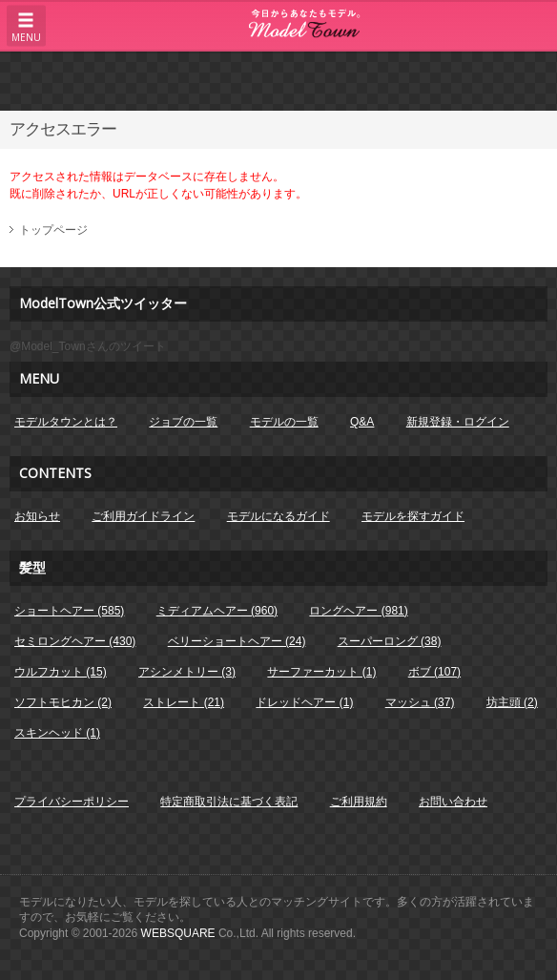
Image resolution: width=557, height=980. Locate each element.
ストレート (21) (184, 702)
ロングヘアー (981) (358, 611)
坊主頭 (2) (512, 702)
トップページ (53, 230)
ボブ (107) (434, 672)
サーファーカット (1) (321, 672)
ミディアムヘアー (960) (217, 611)
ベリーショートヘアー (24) (237, 641)
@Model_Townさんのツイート (88, 346)
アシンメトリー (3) (187, 672)
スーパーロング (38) (390, 641)
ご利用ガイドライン (143, 516)
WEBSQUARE (178, 933)
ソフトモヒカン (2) (63, 702)
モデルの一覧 (284, 422)
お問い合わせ (453, 802)
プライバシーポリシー (72, 802)
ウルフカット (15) (61, 672)
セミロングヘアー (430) (75, 641)
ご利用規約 (359, 802)
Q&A (362, 422)
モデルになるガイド (278, 516)
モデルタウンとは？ (66, 422)
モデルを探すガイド (413, 516)
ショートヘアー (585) (69, 611)
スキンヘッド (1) (57, 733)
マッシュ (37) (420, 702)
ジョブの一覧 (183, 422)
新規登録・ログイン (458, 422)
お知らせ (37, 516)
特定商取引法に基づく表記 (229, 802)
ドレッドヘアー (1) (304, 702)
